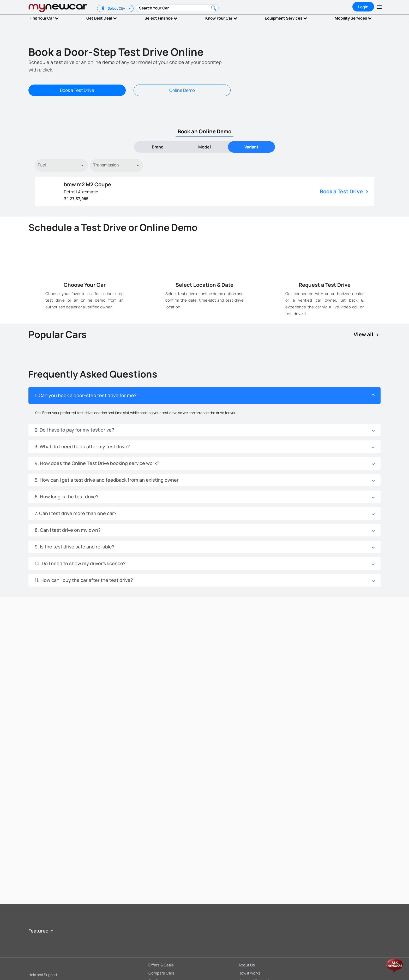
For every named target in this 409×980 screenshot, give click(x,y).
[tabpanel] (204, 183)
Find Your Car (44, 18)
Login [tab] (363, 7)
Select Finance (161, 18)
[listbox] (130, 8)
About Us (247, 965)
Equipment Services (286, 18)
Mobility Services (353, 18)
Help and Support (43, 975)
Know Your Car (221, 18)
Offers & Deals (161, 965)
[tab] (158, 147)
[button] (204, 396)
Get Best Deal (102, 18)
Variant (251, 147)
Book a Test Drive (77, 90)
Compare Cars (161, 973)
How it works (249, 973)
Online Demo (182, 90)
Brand (158, 147)
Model (204, 147)
